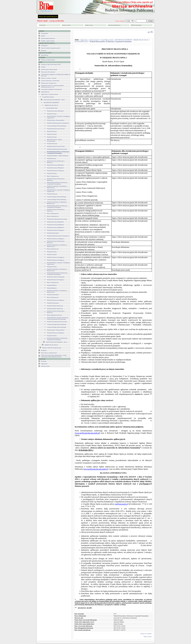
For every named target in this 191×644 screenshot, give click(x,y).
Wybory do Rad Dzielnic (48, 60)
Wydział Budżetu (52, 285)
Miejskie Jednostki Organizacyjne (52, 348)
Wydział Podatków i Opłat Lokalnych (58, 156)
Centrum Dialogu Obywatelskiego (56, 126)
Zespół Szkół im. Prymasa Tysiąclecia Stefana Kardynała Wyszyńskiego (58, 318)
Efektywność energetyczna (49, 83)
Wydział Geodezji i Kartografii (56, 277)
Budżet (43, 36)
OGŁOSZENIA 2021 (52, 108)
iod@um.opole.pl (121, 504)
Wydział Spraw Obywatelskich (56, 120)
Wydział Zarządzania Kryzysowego (57, 149)
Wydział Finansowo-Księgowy (56, 171)
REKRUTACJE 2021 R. (51, 105)
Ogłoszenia (44, 364)
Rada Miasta (45, 55)
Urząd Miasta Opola (48, 97)
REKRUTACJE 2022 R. (51, 345)
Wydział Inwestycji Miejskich (55, 111)
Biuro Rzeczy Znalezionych (49, 353)
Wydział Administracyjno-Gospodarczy (58, 123)
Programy (44, 350)
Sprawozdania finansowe (48, 38)
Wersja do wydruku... (146, 634)
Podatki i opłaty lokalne (48, 41)
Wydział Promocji (52, 144)
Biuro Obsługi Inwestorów (54, 315)
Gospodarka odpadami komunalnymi (52, 89)
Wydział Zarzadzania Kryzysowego (57, 322)
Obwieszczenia (45, 366)
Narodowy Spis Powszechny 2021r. (51, 64)
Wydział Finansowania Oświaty (56, 129)
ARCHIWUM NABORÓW (51, 103)
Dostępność (44, 46)
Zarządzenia (45, 33)
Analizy (43, 67)
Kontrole (44, 50)
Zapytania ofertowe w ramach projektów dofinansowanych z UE (53, 86)
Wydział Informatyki (53, 233)
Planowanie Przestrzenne (48, 72)
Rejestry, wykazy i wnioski (49, 78)
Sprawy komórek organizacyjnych (51, 48)
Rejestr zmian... (148, 637)
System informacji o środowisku (50, 81)
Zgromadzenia (45, 92)
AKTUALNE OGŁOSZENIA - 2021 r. (57, 342)
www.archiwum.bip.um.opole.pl (88, 433)
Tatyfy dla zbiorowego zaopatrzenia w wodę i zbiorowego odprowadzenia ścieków (54, 356)
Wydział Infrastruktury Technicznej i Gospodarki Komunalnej (57, 183)
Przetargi (44, 361)
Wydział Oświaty (52, 114)
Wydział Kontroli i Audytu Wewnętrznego (54, 140)
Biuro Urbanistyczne (53, 176)
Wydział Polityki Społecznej (55, 306)
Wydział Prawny (52, 158)
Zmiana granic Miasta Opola (49, 69)
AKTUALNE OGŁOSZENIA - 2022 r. (54, 100)
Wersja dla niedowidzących (48, 16)
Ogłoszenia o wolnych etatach (50, 94)
